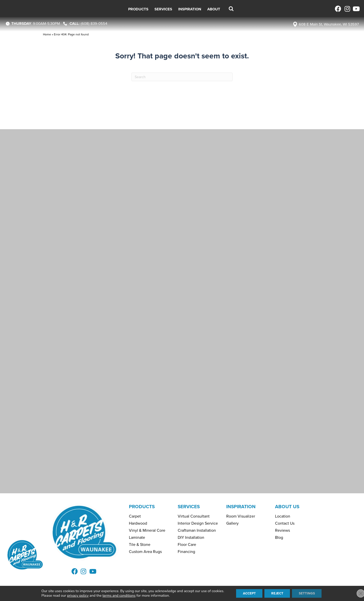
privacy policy (74, 595)
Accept (247, 593)
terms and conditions (116, 595)
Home (47, 34)
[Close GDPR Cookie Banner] (356, 593)
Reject (278, 593)
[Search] (182, 77)
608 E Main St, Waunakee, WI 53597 (329, 24)
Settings (309, 593)
